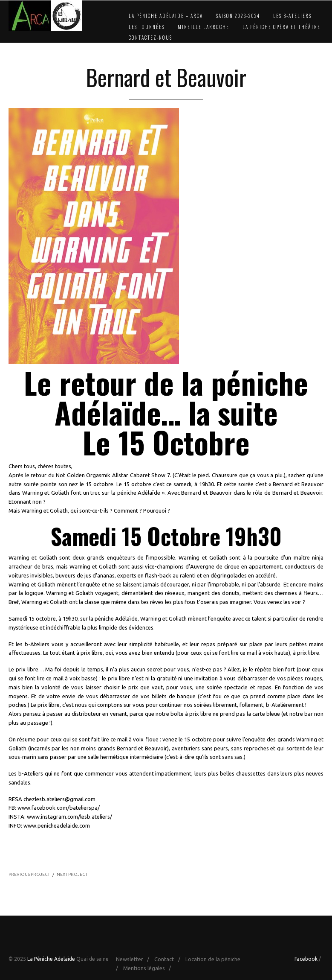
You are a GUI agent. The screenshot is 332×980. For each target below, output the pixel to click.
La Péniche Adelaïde (51, 959)
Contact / (169, 959)
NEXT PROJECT (72, 874)
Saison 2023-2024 (238, 16)
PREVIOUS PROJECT (29, 874)
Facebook (306, 959)
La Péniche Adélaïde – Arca (166, 16)
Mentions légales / (149, 968)
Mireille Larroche (204, 27)
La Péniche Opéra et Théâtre (281, 27)
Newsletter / (135, 959)
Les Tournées (147, 27)
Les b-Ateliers (292, 16)
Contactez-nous (150, 38)
